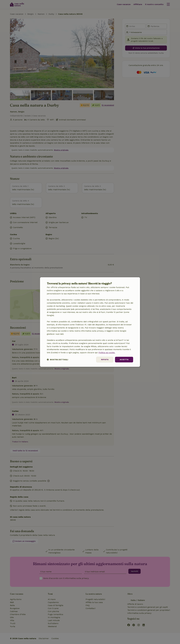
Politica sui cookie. (107, 353)
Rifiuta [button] (105, 359)
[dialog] (90, 322)
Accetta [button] (124, 359)
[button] (57, 360)
